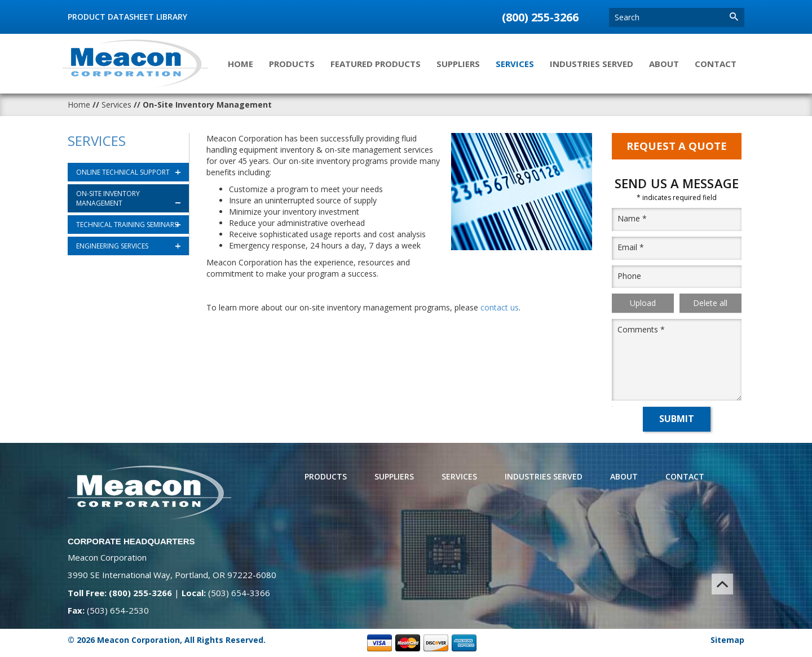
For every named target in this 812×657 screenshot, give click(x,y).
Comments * (641, 330)
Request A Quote (677, 146)
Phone (629, 276)
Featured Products (376, 64)
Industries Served (592, 64)
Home (240, 64)
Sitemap (727, 640)
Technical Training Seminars (127, 225)
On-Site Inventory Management (108, 198)
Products (292, 64)
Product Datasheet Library (127, 17)
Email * (631, 247)
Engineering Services (112, 246)
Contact (716, 64)
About (664, 64)
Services (515, 64)
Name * (632, 218)
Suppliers (458, 64)
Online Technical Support (123, 172)
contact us (500, 307)
